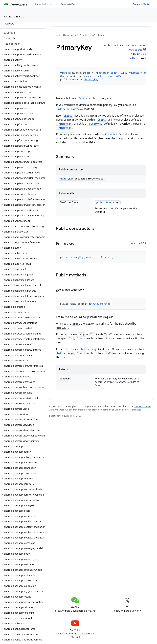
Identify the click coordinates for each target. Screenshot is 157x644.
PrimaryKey (91, 79)
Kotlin (132, 58)
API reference (14, 17)
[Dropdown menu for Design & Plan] (81, 4)
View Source (136, 50)
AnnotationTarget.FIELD (111, 73)
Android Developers (66, 35)
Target (66, 73)
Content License (142, 406)
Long (94, 349)
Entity (83, 98)
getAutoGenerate (106, 202)
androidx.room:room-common (130, 45)
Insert (81, 338)
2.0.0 (143, 54)
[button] (22, 49)
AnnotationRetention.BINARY (104, 76)
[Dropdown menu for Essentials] (52, 4)
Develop (84, 35)
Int (83, 349)
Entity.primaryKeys (70, 109)
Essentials (41, 4)
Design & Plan (68, 4)
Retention (68, 76)
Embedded (111, 134)
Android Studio (142, 4)
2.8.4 (144, 243)
